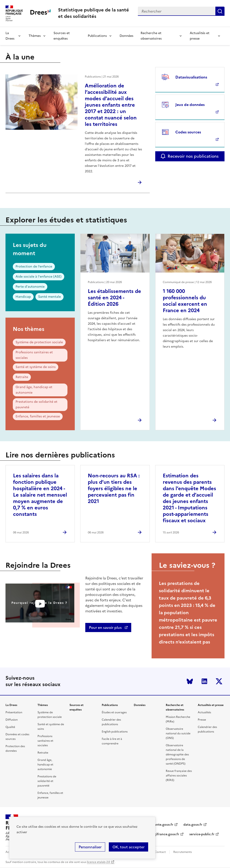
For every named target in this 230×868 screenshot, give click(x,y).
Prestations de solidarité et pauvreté (36, 404)
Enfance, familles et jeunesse (38, 416)
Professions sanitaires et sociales (34, 355)
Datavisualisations (191, 77)
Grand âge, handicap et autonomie (34, 390)
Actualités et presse (200, 36)
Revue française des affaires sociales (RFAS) (179, 776)
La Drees (10, 36)
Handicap (23, 297)
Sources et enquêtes (62, 36)
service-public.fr (202, 834)
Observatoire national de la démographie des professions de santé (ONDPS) (177, 754)
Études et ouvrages (114, 712)
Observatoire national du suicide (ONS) (178, 733)
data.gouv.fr (193, 825)
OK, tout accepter (128, 847)
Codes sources (188, 132)
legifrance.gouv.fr (165, 834)
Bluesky (190, 681)
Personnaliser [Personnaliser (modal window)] (90, 847)
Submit (220, 11)
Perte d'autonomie (30, 287)
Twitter (219, 681)
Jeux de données (190, 105)
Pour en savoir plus (106, 627)
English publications (115, 732)
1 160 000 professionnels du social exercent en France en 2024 (185, 301)
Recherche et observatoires (151, 36)
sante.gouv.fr (163, 825)
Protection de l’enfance (34, 266)
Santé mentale (49, 297)
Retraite (22, 377)
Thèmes (35, 36)
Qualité (10, 727)
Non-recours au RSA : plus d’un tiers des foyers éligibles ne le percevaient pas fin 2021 (114, 488)
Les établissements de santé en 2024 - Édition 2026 (114, 298)
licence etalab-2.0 (98, 862)
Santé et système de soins (36, 367)
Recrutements (183, 852)
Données (126, 36)
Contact (160, 852)
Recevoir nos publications (193, 156)
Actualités (204, 712)
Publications (97, 36)
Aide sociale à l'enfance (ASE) (39, 277)
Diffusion (12, 720)
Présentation (14, 712)
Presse (202, 720)
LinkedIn (204, 681)
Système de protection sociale (39, 342)
